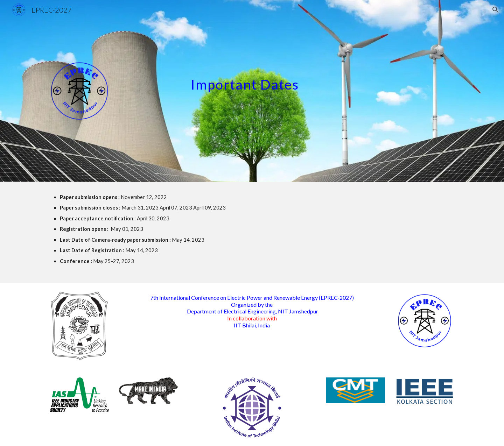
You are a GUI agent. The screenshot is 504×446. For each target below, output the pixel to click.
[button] (496, 10)
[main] (321, 78)
